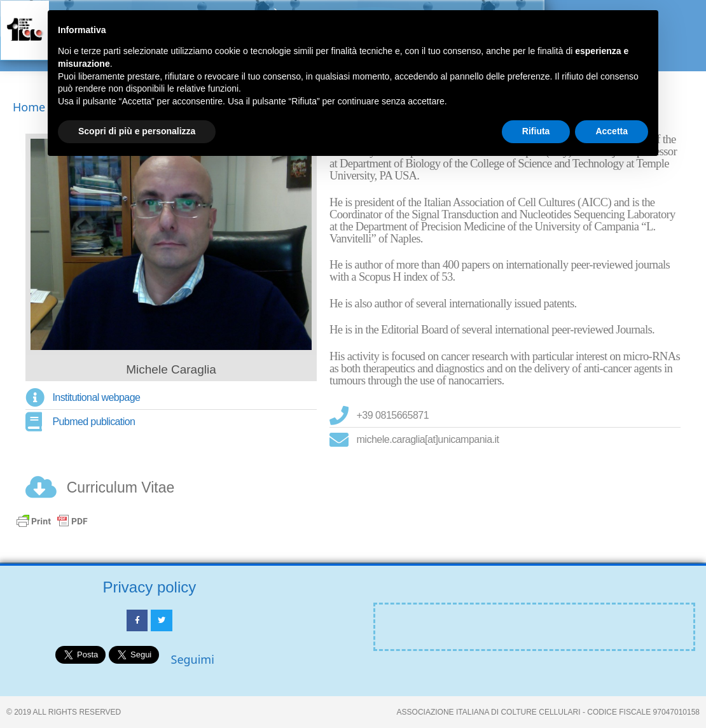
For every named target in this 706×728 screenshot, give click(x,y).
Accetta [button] (612, 131)
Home (29, 107)
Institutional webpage (97, 397)
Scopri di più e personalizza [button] (137, 131)
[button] (679, 42)
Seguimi (193, 659)
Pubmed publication (94, 422)
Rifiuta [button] (536, 131)
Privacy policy (150, 587)
